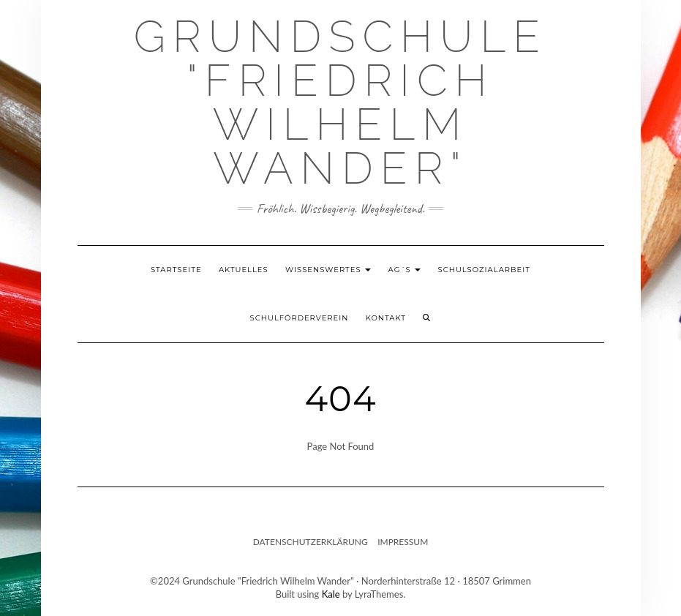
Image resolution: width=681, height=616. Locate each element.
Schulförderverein (300, 318)
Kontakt (386, 318)
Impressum (403, 542)
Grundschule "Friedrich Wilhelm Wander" (340, 102)
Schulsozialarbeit (485, 270)
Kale (331, 594)
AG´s (405, 270)
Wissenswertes (328, 270)
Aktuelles (244, 270)
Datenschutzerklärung (311, 542)
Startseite (176, 270)
